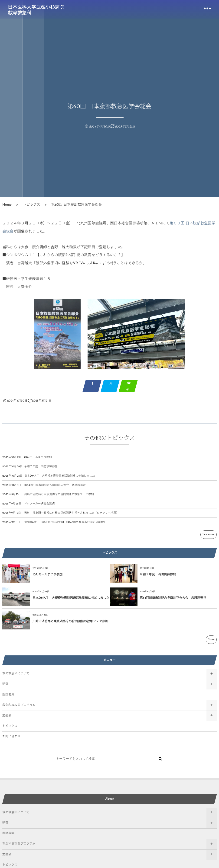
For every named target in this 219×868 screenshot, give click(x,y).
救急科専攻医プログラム (19, 705)
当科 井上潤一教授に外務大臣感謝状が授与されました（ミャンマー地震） (72, 516)
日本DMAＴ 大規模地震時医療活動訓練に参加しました (60, 479)
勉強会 (7, 716)
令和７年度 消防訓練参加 (41, 470)
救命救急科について (16, 674)
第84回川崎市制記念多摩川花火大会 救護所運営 (55, 488)
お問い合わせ (11, 737)
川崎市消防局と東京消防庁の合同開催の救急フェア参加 (59, 498)
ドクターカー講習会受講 (39, 507)
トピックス (10, 726)
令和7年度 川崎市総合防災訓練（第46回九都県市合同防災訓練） (65, 526)
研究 (5, 684)
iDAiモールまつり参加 (38, 461)
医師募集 (8, 695)
